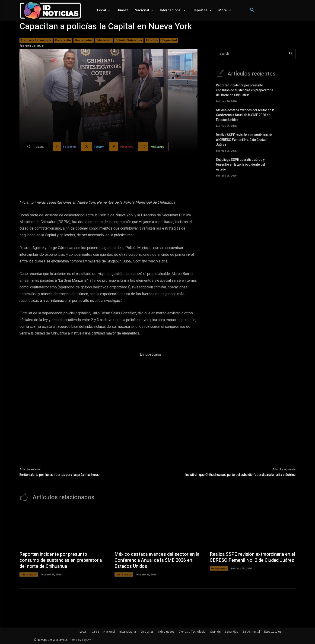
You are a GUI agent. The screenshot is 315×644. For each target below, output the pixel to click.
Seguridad (169, 40)
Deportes (147, 632)
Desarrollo (63, 40)
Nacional (109, 632)
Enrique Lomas (151, 355)
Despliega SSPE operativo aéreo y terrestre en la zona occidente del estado (240, 165)
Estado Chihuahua (129, 40)
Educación (104, 40)
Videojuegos (166, 632)
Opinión (215, 632)
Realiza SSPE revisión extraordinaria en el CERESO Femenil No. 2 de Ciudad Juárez (244, 140)
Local (83, 632)
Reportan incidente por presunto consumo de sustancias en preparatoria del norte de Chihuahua (245, 90)
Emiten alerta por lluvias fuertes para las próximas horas (59, 475)
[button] (252, 10)
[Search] (291, 54)
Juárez (95, 632)
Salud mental (251, 632)
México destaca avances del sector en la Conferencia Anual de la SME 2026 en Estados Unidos (245, 115)
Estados (152, 40)
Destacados (84, 40)
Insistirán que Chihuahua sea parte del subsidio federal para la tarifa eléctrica (240, 475)
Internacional (128, 632)
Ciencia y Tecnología (36, 40)
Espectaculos (273, 632)
